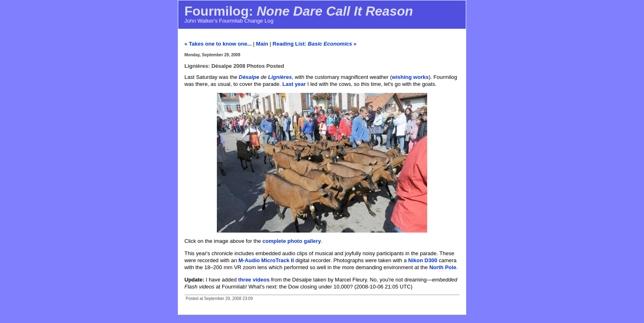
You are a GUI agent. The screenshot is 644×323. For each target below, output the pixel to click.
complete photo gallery (292, 241)
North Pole (443, 267)
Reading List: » (315, 44)
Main (262, 44)
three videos (254, 280)
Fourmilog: (299, 11)
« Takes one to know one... (218, 44)
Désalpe (249, 77)
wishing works (410, 77)
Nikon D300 (423, 260)
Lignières (280, 77)
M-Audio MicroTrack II (266, 260)
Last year (294, 84)
